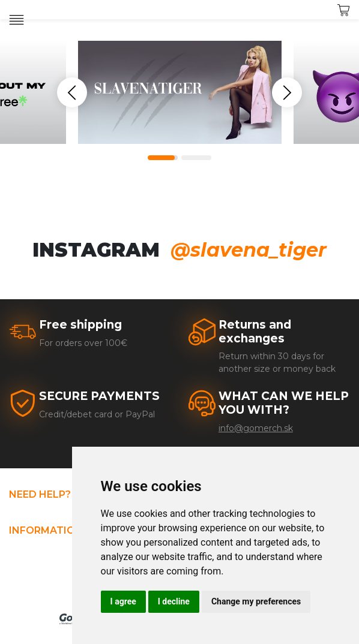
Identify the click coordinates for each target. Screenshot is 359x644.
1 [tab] (163, 158)
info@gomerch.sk (256, 428)
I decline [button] (174, 601)
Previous (72, 92)
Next (287, 92)
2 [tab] (196, 158)
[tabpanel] (180, 92)
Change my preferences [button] (256, 601)
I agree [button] (123, 601)
